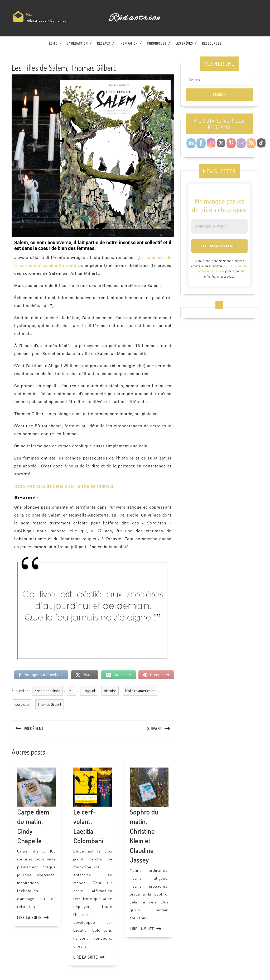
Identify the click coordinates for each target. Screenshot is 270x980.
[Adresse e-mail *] (219, 226)
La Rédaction (77, 43)
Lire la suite (29, 918)
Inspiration (129, 43)
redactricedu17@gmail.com (48, 20)
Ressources (212, 43)
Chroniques (156, 43)
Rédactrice (135, 18)
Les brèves (184, 43)
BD (71, 691)
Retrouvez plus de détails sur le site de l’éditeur (64, 486)
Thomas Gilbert (50, 704)
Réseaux (104, 43)
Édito (53, 43)
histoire (110, 691)
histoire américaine (140, 691)
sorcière (22, 704)
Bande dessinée (47, 691)
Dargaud (89, 691)
